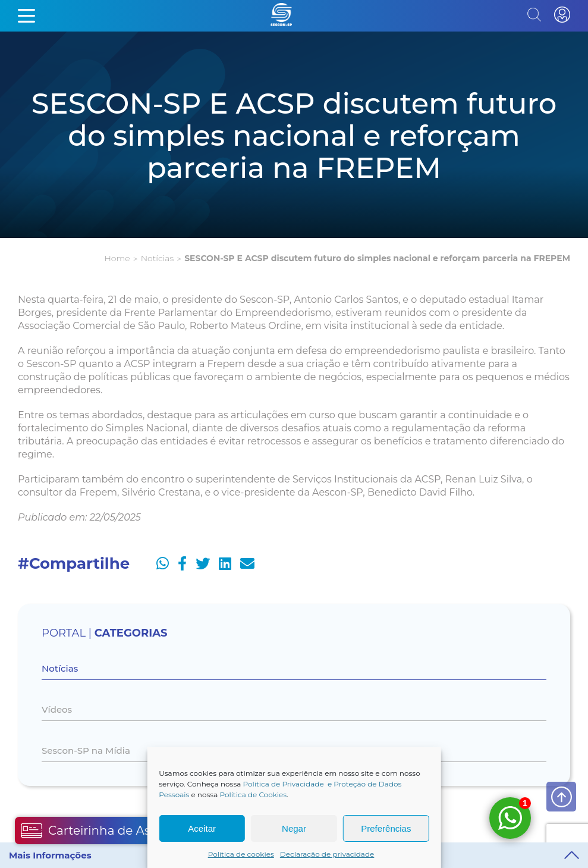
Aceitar (202, 828)
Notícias (157, 258)
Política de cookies (241, 854)
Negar (294, 828)
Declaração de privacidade (327, 854)
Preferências (386, 828)
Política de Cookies (253, 795)
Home (117, 258)
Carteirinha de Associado (108, 831)
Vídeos (57, 709)
